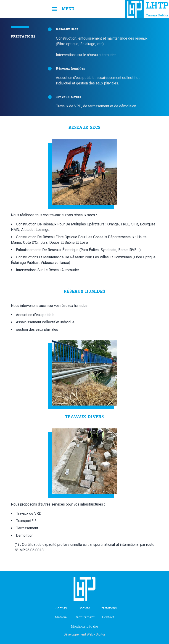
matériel (61, 617)
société (84, 608)
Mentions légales (85, 627)
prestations (108, 608)
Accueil (61, 608)
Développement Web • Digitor (84, 634)
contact (108, 617)
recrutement (85, 617)
